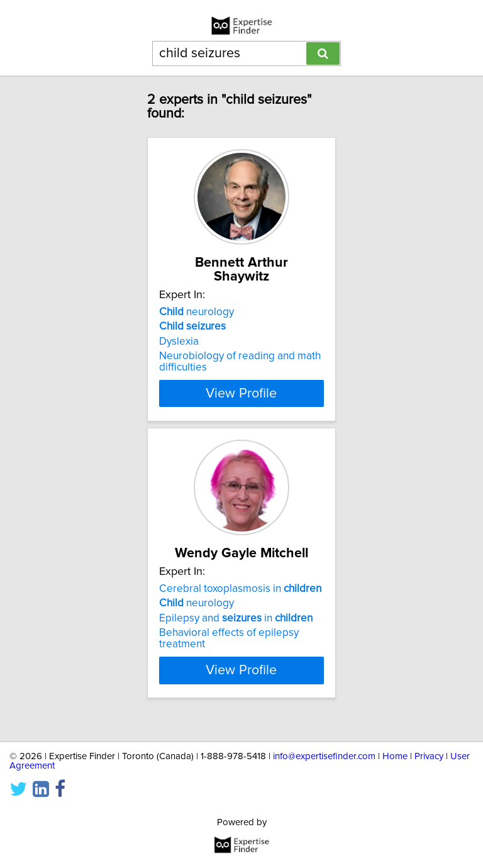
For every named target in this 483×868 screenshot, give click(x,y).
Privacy (429, 756)
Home (395, 756)
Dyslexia (179, 342)
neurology (197, 312)
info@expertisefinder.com (324, 756)
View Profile (241, 393)
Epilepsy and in (236, 632)
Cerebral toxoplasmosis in (240, 603)
